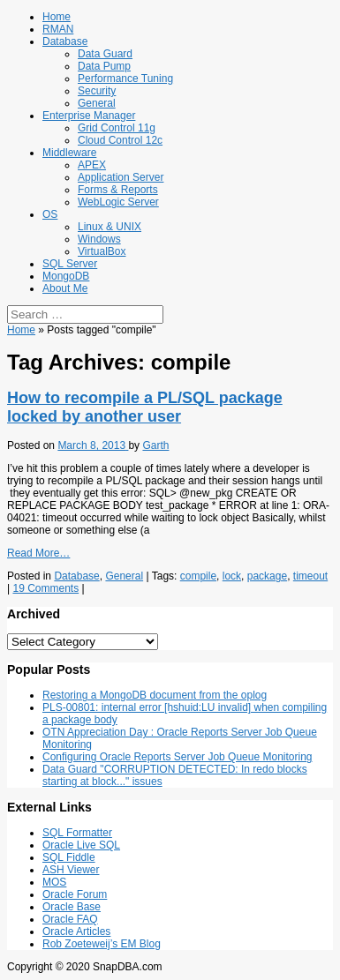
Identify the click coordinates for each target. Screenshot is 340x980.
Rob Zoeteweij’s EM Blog (102, 944)
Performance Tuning (125, 79)
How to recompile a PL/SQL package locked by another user (145, 407)
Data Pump (104, 66)
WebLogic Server (118, 202)
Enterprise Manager (89, 116)
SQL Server (70, 264)
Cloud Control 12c (120, 140)
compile (198, 576)
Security (97, 91)
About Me (65, 288)
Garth (155, 445)
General (97, 103)
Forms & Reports (118, 190)
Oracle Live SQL (81, 845)
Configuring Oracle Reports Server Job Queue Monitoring (177, 757)
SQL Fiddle (69, 857)
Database (65, 41)
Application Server (121, 177)
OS (50, 214)
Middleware (69, 153)
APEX (92, 165)
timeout (310, 576)
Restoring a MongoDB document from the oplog (155, 695)
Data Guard (105, 54)
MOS (54, 882)
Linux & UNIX (110, 227)
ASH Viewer (71, 870)
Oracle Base (72, 907)
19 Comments (45, 588)
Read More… (38, 553)
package (267, 576)
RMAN (58, 29)
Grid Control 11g (117, 128)
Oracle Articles (76, 931)
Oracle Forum (75, 894)
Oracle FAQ (70, 919)
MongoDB (66, 276)
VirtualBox (102, 251)
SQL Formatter (77, 833)
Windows (99, 239)
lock (232, 576)
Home (57, 17)
